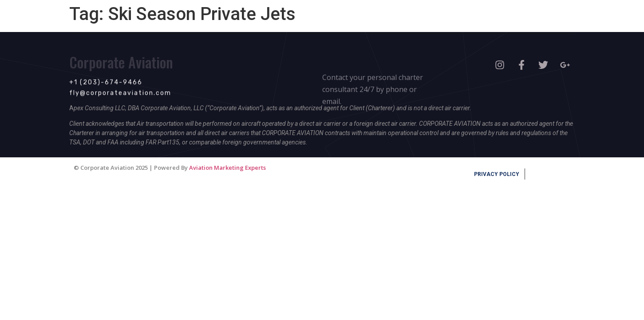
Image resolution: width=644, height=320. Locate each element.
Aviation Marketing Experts (227, 168)
